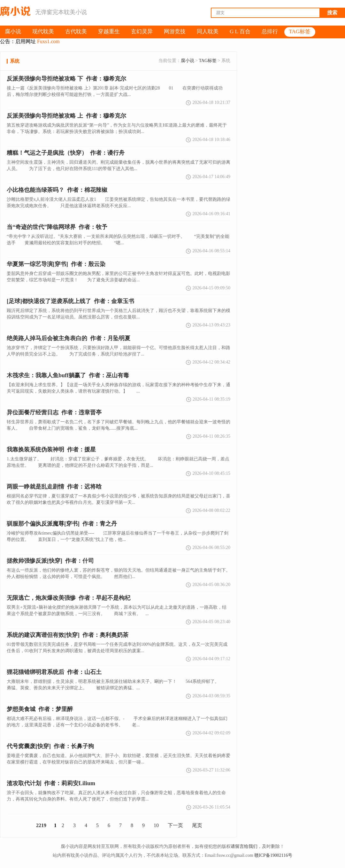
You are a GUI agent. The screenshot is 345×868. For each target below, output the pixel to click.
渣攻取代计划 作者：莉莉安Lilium (51, 783)
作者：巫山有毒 (68, 375)
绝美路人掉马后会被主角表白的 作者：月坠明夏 (69, 338)
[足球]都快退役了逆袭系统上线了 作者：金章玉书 (70, 301)
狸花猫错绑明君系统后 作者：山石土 (54, 672)
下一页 (175, 825)
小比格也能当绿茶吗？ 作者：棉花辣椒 (57, 190)
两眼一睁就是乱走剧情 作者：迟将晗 (54, 487)
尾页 (197, 825)
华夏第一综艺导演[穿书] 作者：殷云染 (56, 264)
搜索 (332, 13)
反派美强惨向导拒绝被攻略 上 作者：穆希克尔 (66, 116)
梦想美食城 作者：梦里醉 (40, 709)
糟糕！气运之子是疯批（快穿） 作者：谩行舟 (66, 153)
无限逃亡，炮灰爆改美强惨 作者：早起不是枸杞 (69, 598)
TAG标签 (208, 61)
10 (156, 825)
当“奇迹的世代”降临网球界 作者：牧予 (57, 227)
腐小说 (188, 61)
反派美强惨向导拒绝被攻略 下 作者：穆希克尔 (66, 79)
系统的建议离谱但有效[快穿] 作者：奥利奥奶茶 (68, 635)
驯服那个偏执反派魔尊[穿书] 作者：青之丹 (62, 524)
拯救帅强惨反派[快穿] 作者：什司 (50, 561)
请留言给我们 (244, 846)
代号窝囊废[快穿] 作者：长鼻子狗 (50, 746)
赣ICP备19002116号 (273, 855)
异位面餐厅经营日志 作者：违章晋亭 (54, 412)
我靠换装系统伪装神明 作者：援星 (51, 450)
